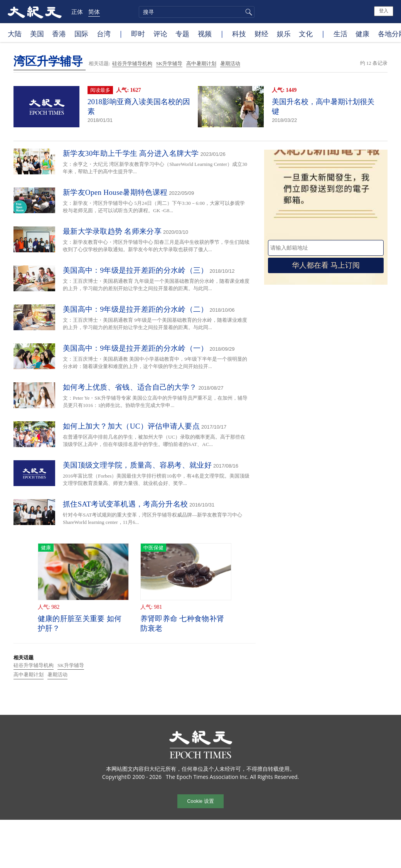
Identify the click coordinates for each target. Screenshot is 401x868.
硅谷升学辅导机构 (132, 63)
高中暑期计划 (201, 63)
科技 (239, 34)
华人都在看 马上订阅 (326, 265)
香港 (59, 34)
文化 (306, 34)
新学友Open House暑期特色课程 (115, 192)
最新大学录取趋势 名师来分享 (112, 231)
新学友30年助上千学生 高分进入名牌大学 (131, 153)
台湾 (104, 34)
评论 (160, 34)
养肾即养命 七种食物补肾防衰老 (182, 623)
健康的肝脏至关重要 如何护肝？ (80, 623)
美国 (37, 34)
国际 (81, 34)
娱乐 (284, 34)
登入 (384, 11)
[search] (197, 12)
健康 (362, 34)
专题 (182, 34)
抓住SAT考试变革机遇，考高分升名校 (125, 504)
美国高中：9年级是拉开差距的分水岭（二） (136, 309)
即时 (138, 34)
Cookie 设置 (200, 801)
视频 (205, 34)
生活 (340, 34)
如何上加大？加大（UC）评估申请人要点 (131, 426)
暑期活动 (230, 63)
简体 (94, 12)
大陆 (15, 34)
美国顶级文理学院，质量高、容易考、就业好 (137, 465)
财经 (261, 34)
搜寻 (248, 12)
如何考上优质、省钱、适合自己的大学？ (130, 387)
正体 (77, 12)
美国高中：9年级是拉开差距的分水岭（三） (136, 270)
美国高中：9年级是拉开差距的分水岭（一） (136, 348)
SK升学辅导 (169, 63)
